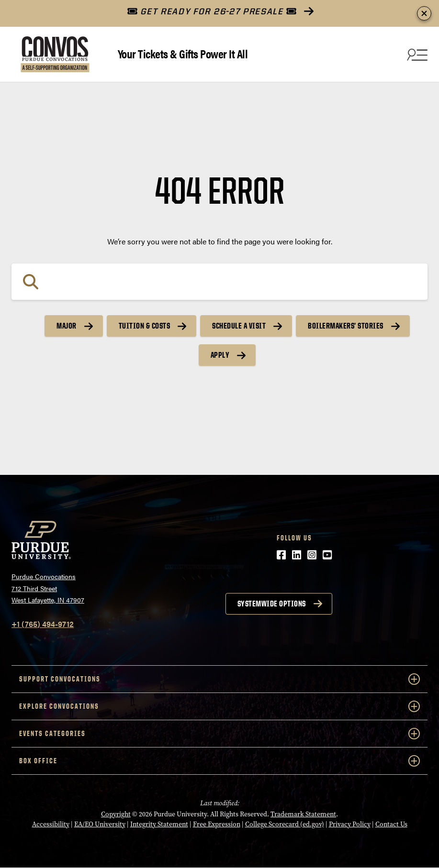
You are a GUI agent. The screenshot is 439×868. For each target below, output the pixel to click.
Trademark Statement (303, 814)
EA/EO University (100, 824)
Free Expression (217, 824)
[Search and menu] (416, 55)
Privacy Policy (350, 824)
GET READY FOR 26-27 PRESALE (212, 11)
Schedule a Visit (239, 326)
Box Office (219, 761)
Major (67, 326)
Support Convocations (219, 679)
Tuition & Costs (145, 326)
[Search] (219, 282)
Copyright (116, 814)
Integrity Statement (159, 824)
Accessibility (51, 824)
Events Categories (219, 734)
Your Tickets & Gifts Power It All (183, 53)
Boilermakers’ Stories (346, 326)
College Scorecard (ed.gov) (285, 824)
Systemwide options (272, 604)
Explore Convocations (219, 706)
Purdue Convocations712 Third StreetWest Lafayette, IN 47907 (48, 588)
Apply (220, 355)
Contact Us (391, 824)
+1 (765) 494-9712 (43, 624)
